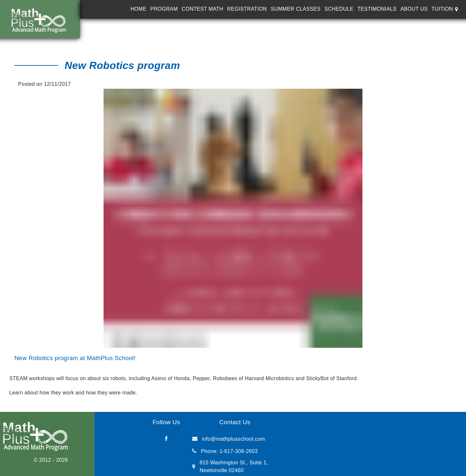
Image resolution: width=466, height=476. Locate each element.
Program (164, 9)
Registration (247, 9)
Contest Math (202, 9)
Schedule (339, 9)
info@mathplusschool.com (233, 439)
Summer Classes (296, 9)
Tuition (442, 9)
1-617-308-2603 (239, 451)
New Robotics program (122, 65)
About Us (414, 9)
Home (138, 9)
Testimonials (377, 9)
